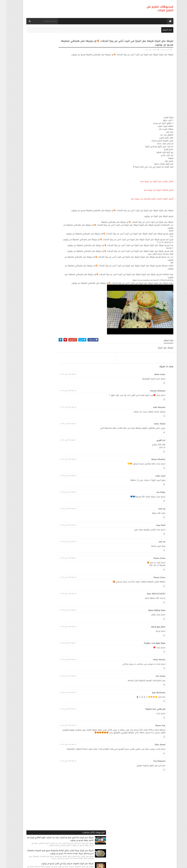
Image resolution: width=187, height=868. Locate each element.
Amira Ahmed (153, 444)
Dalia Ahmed (154, 767)
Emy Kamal (154, 696)
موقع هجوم (124, 865)
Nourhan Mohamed (151, 411)
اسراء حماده (154, 496)
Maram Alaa (154, 746)
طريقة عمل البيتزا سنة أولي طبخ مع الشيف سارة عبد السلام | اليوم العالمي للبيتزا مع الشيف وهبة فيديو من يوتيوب (36, 56)
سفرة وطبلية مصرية (150, 630)
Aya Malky (155, 512)
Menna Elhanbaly (152, 479)
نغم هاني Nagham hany (149, 729)
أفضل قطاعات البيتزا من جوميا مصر (152, 193)
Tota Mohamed (153, 787)
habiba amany (153, 394)
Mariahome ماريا (152, 713)
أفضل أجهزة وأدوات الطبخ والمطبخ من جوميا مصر (146, 201)
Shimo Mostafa (153, 680)
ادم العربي (155, 460)
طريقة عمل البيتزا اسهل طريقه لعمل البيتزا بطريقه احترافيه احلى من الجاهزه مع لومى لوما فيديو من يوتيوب (36, 206)
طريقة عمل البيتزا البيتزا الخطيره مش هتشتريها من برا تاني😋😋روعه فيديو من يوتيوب (37, 224)
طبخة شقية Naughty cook (148, 663)
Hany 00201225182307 (150, 614)
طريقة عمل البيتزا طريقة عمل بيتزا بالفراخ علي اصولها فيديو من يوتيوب (37, 149)
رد (158, 403)
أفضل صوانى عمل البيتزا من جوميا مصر (151, 184)
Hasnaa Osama (153, 578)
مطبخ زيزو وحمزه (152, 647)
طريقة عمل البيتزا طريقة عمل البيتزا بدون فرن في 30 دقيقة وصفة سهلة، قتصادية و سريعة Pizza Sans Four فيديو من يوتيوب (42, 113)
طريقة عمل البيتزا (144, 49)
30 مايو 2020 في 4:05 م (79, 394)
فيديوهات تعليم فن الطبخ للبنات (154, 8)
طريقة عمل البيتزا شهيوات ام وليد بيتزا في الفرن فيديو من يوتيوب (36, 93)
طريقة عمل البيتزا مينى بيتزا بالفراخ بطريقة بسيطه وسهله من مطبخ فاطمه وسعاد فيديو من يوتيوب (36, 188)
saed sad (156, 562)
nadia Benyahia (153, 427)
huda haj (156, 529)
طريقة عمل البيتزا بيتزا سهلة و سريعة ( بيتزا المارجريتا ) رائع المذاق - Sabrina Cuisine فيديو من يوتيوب (36, 132)
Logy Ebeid (154, 545)
